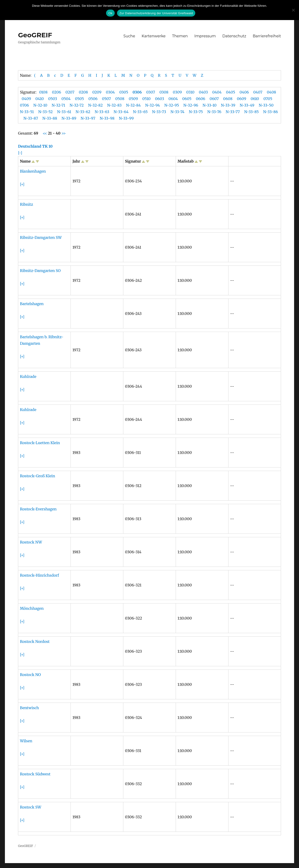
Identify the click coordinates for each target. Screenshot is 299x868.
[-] (20, 153)
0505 (79, 99)
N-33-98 (107, 118)
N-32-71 (58, 105)
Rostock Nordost (35, 641)
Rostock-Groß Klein (37, 476)
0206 (56, 92)
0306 (137, 92)
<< (45, 133)
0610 (255, 99)
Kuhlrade (28, 376)
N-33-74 (178, 112)
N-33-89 (69, 118)
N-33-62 (83, 112)
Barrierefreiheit (267, 36)
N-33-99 (126, 118)
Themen (180, 36)
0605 (187, 99)
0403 (203, 92)
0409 (26, 99)
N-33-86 (271, 112)
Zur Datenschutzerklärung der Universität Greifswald (156, 13)
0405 (231, 92)
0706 (24, 105)
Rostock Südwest (35, 774)
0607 (214, 99)
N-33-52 (46, 112)
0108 (43, 92)
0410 (40, 99)
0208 (83, 92)
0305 (124, 92)
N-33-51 (27, 112)
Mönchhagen (32, 608)
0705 (268, 99)
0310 (190, 92)
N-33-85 (251, 112)
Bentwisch (29, 708)
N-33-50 (266, 105)
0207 (70, 92)
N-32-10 (40, 105)
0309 (177, 92)
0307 (151, 92)
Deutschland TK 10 (35, 146)
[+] (22, 184)
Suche (129, 36)
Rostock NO (30, 675)
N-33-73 (159, 112)
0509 (133, 99)
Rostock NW (31, 542)
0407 (258, 92)
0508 (120, 99)
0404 (217, 92)
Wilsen (26, 741)
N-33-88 (50, 118)
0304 (110, 92)
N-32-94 (153, 105)
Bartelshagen (32, 304)
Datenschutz (234, 36)
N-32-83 (114, 105)
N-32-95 (172, 105)
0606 (200, 99)
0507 (106, 99)
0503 (53, 99)
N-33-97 (88, 118)
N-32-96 (191, 105)
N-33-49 (247, 105)
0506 (93, 99)
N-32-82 (95, 105)
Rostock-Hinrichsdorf (39, 575)
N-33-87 (31, 118)
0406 (244, 92)
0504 (66, 99)
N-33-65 (140, 112)
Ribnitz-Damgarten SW (41, 237)
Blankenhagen (33, 171)
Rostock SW (30, 807)
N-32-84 (133, 105)
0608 (228, 99)
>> (63, 133)
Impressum (205, 36)
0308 (164, 92)
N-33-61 (64, 112)
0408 (271, 92)
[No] (293, 10)
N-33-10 (210, 105)
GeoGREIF (35, 35)
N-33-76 (214, 112)
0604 (173, 99)
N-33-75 (196, 112)
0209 (97, 92)
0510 (146, 99)
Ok (110, 13)
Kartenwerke (153, 36)
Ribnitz (26, 204)
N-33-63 (102, 112)
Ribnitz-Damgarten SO (40, 271)
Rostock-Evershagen (38, 509)
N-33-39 (228, 105)
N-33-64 (121, 112)
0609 (242, 99)
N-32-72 (77, 105)
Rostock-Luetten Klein (40, 443)
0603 (160, 99)
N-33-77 (233, 112)
